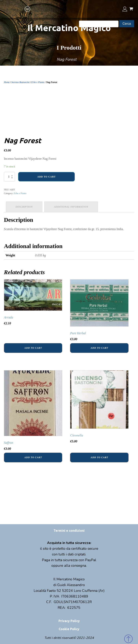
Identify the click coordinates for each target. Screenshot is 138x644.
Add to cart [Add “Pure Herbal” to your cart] (99, 348)
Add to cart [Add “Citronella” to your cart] (99, 457)
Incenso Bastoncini (20, 82)
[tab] (24, 207)
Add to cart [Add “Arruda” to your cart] (33, 348)
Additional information (71, 207)
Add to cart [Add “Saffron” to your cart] (33, 457)
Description (24, 207)
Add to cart (46, 177)
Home (7, 82)
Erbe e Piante (38, 82)
